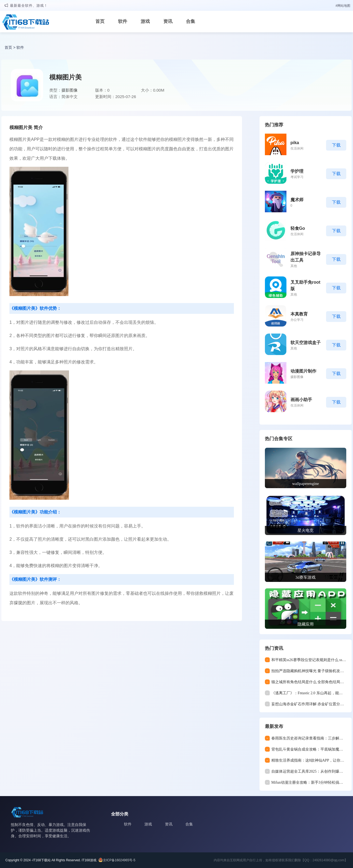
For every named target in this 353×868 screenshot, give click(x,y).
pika (295, 143)
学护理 (297, 171)
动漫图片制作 (303, 371)
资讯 (168, 21)
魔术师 (297, 200)
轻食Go (298, 228)
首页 (100, 21)
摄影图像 (70, 90)
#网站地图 (343, 6)
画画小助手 (301, 400)
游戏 (145, 21)
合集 (191, 21)
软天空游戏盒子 (306, 343)
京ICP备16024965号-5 (119, 860)
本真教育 (299, 314)
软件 (123, 21)
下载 (336, 145)
